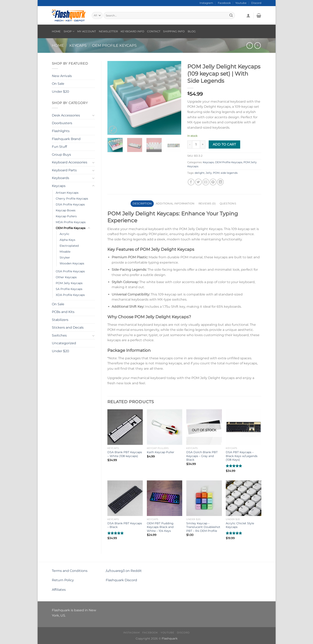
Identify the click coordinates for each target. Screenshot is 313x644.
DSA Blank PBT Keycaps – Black (125, 525)
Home (56, 31)
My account (87, 31)
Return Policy (63, 580)
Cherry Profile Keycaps (72, 199)
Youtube (241, 3)
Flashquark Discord (121, 580)
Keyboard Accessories (70, 162)
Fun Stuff (59, 147)
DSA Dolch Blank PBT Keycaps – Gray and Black (202, 456)
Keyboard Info (132, 31)
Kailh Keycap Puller (161, 452)
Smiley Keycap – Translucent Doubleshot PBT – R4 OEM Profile (203, 527)
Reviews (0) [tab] (207, 204)
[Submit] (231, 15)
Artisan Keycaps (67, 193)
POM (216, 173)
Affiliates (59, 590)
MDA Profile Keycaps (71, 222)
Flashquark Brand (66, 139)
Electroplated (69, 246)
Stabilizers (60, 320)
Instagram (206, 3)
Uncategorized (64, 343)
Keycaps (78, 45)
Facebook (224, 3)
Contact (154, 31)
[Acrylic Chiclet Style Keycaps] (244, 498)
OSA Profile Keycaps (70, 271)
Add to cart (224, 144)
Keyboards (61, 178)
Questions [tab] (228, 204)
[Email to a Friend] (206, 182)
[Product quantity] (196, 144)
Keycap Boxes (66, 210)
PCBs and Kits (63, 312)
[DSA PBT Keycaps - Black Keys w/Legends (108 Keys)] (244, 427)
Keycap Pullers (66, 216)
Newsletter (108, 31)
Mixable (65, 252)
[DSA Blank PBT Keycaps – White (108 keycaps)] (125, 427)
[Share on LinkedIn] (220, 182)
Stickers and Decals (68, 327)
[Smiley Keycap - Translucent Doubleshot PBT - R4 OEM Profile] (204, 498)
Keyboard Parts (64, 170)
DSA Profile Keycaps (70, 204)
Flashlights (61, 131)
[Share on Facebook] (191, 182)
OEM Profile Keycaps (114, 45)
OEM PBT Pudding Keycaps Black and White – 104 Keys (160, 527)
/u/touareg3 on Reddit (124, 571)
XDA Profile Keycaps (70, 295)
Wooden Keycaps (72, 263)
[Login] (248, 15)
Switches (59, 335)
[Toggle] (93, 115)
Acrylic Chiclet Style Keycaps (240, 525)
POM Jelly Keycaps (69, 283)
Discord (256, 3)
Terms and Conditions (70, 571)
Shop (69, 31)
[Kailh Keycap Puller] (165, 427)
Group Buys (61, 155)
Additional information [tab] (175, 204)
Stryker (65, 257)
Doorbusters (62, 123)
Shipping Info (174, 31)
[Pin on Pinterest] (213, 182)
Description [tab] (142, 204)
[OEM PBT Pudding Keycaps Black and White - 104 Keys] (165, 498)
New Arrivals (62, 76)
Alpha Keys (67, 240)
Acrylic (64, 234)
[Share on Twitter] (198, 182)
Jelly (209, 173)
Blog (192, 31)
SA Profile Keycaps (69, 289)
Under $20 (61, 92)
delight (200, 173)
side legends (229, 173)
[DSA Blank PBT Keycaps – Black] (125, 498)
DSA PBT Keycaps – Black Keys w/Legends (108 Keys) (242, 456)
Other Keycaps (66, 277)
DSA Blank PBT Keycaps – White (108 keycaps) (125, 454)
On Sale (58, 84)
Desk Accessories (66, 115)
